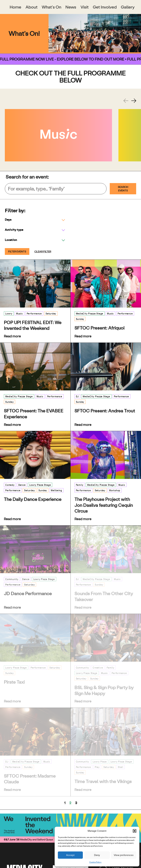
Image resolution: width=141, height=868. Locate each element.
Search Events (123, 189)
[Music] (58, 135)
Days (8, 219)
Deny (97, 855)
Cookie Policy (95, 862)
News (71, 7)
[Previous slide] (126, 101)
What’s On (51, 7)
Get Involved (105, 7)
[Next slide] (134, 101)
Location (11, 240)
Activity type (14, 230)
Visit (85, 7)
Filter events (17, 251)
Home (15, 7)
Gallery (128, 7)
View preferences (124, 855)
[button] (135, 831)
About (32, 7)
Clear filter (43, 251)
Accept (70, 855)
